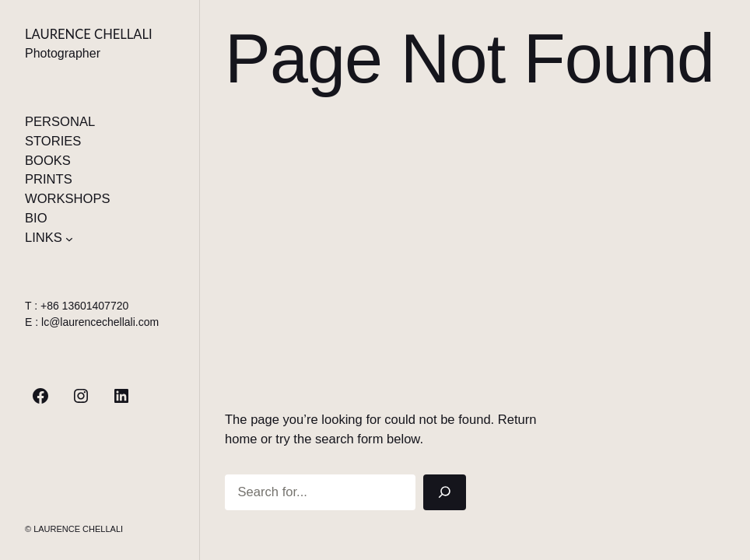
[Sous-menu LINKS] (69, 238)
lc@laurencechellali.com (100, 322)
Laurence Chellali (89, 34)
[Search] (445, 492)
